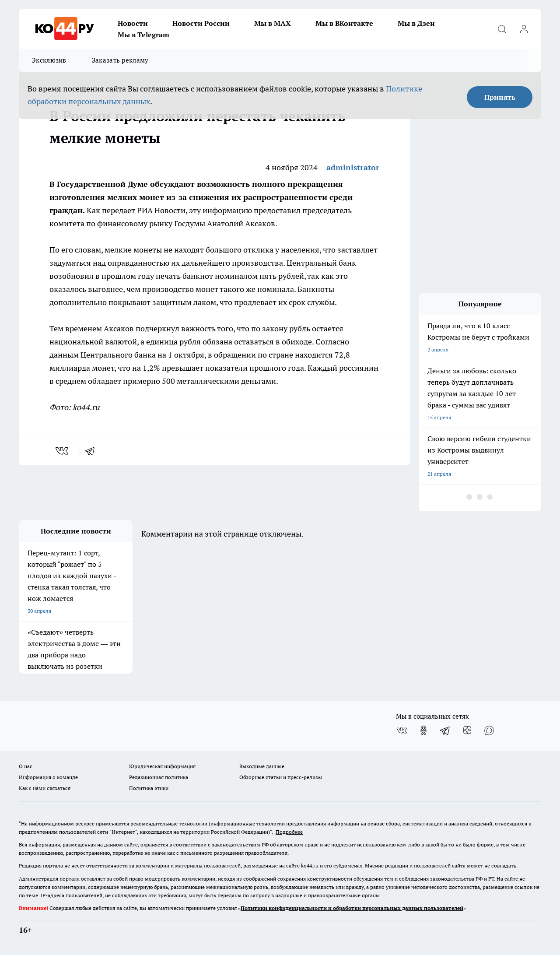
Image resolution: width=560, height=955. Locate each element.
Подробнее (289, 832)
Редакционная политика (159, 777)
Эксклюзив (49, 60)
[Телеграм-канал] (445, 730)
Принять (500, 97)
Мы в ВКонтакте (344, 23)
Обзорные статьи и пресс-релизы (281, 777)
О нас (26, 766)
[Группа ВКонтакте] (402, 730)
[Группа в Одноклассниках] (423, 730)
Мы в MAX (273, 23)
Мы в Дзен (416, 23)
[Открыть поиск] (502, 29)
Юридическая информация (162, 766)
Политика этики (149, 788)
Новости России (201, 23)
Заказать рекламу (120, 60)
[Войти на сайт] (524, 29)
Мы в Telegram (143, 35)
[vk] (63, 451)
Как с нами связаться (45, 788)
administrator (353, 167)
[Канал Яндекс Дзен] (467, 730)
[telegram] (93, 451)
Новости (133, 23)
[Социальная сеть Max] (489, 730)
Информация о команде (48, 777)
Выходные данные (262, 766)
